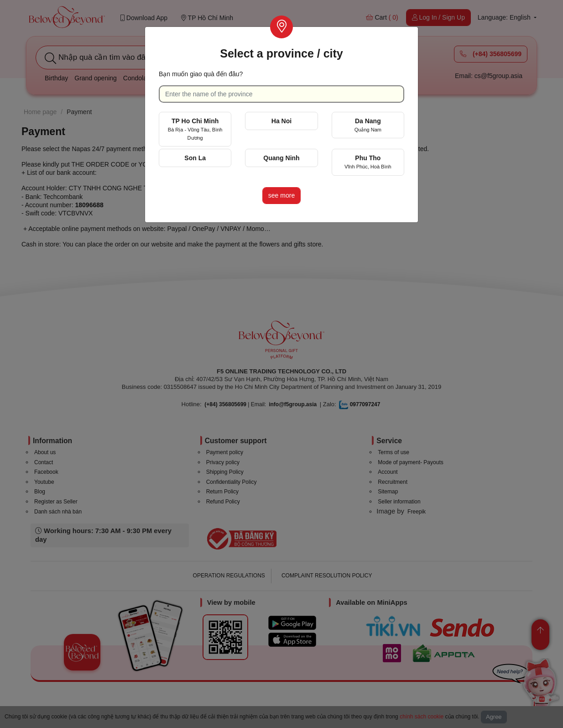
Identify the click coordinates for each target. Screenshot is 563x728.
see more (281, 195)
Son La (195, 158)
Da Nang (368, 125)
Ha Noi (281, 121)
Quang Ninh (281, 158)
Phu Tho (368, 162)
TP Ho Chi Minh (195, 129)
